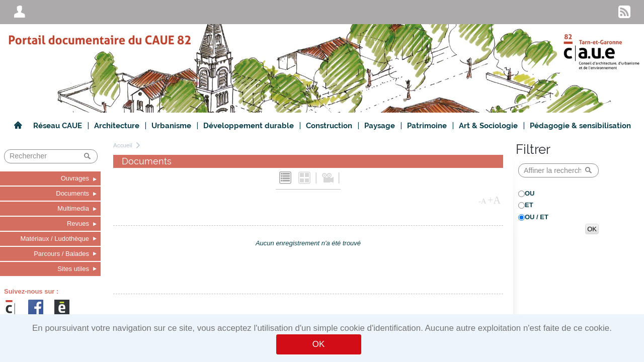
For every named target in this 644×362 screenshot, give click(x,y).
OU (530, 193)
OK (318, 344)
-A (482, 201)
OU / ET (537, 217)
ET (529, 205)
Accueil (123, 145)
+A (494, 200)
